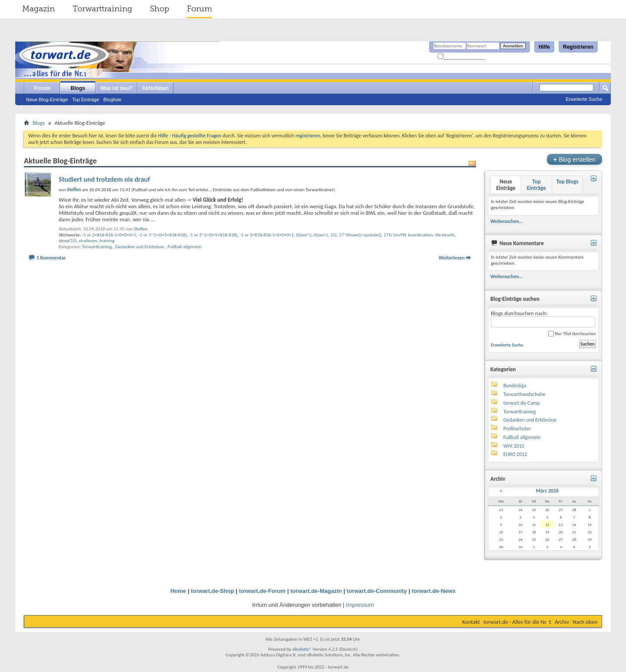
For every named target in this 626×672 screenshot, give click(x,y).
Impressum (360, 605)
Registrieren (578, 47)
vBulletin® (302, 649)
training (107, 241)
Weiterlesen (452, 258)
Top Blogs (567, 181)
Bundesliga (515, 386)
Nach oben (585, 622)
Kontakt (471, 622)
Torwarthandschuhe (524, 394)
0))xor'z (321, 235)
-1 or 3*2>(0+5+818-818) (162, 235)
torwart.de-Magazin (316, 591)
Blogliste (113, 100)
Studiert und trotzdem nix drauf (104, 179)
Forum (200, 9)
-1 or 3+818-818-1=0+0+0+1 (267, 235)
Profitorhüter (517, 429)
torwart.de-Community (377, 591)
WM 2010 (514, 446)
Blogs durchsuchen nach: (543, 319)
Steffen (141, 229)
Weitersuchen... (507, 221)
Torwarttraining (102, 9)
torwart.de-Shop (213, 591)
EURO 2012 (515, 454)
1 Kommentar (51, 258)
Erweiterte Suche (584, 99)
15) (334, 235)
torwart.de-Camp (522, 403)
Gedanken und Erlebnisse (140, 247)
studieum (88, 241)
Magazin (38, 9)
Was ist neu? (117, 88)
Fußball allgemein (185, 247)
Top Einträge (86, 100)
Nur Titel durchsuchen (572, 334)
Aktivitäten (155, 88)
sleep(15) (68, 241)
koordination (421, 235)
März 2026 (548, 491)
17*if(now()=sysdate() (360, 235)
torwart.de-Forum (263, 591)
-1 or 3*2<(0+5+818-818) (213, 235)
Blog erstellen (574, 159)
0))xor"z (304, 235)
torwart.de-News (434, 591)
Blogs (78, 88)
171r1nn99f (395, 235)
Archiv (562, 622)
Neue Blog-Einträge (47, 100)
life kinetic (445, 235)
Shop (160, 9)
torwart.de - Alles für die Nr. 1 (517, 622)
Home (178, 591)
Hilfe (544, 47)
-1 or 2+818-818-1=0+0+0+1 (109, 235)
